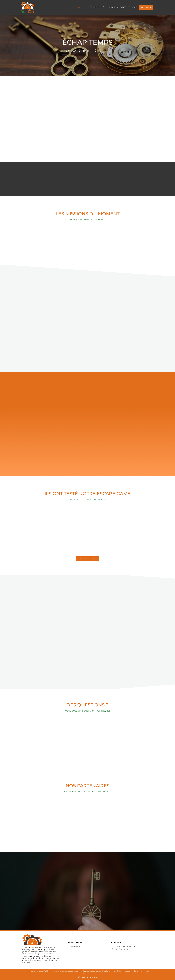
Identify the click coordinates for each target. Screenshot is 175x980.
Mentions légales (109, 971)
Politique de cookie (125, 971)
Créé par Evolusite (89, 977)
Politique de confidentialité (90, 971)
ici (109, 711)
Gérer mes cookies (141, 971)
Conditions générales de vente (66, 971)
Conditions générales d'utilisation (39, 971)
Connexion (87, 974)
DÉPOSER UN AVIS (88, 559)
